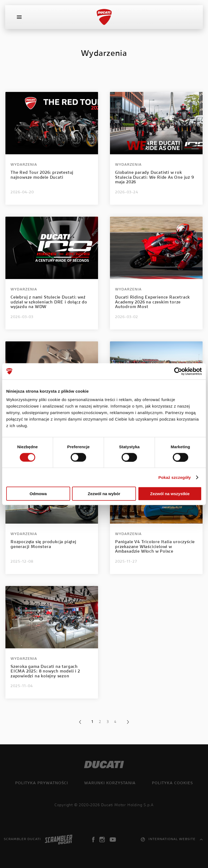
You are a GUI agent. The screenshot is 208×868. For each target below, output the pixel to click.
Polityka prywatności (42, 783)
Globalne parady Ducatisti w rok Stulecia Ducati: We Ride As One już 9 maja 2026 (155, 178)
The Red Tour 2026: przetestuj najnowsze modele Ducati (42, 175)
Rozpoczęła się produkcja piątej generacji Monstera (43, 545)
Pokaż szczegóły (175, 477)
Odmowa (38, 494)
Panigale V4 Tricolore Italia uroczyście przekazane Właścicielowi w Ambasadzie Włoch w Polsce (155, 547)
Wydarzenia (24, 165)
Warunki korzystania (110, 783)
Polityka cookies (172, 783)
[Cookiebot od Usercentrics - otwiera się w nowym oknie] (178, 371)
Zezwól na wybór (104, 494)
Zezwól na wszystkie (170, 494)
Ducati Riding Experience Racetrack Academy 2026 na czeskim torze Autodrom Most (152, 302)
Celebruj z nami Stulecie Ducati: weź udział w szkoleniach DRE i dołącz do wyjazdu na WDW (49, 302)
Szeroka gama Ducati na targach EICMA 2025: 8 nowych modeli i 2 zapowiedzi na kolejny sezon (45, 672)
